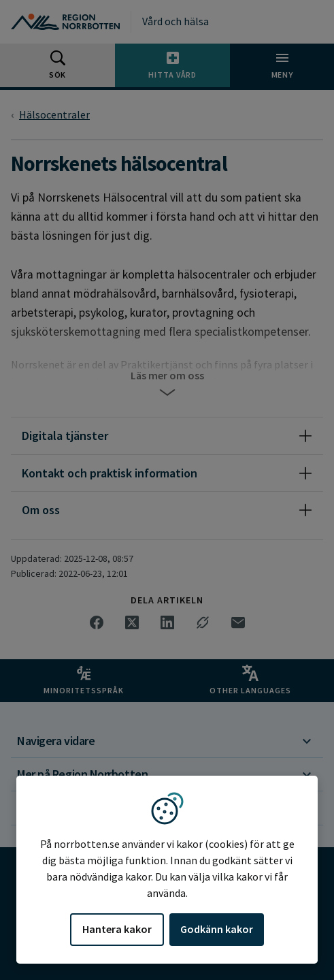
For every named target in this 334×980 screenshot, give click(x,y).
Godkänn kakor (217, 929)
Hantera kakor (117, 929)
